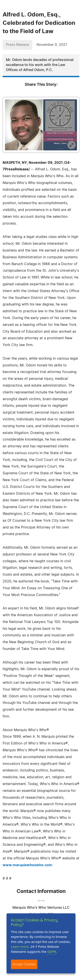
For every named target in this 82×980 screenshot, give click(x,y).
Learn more (20, 946)
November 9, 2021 (52, 45)
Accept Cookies (24, 964)
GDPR (52, 951)
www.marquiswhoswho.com (27, 865)
